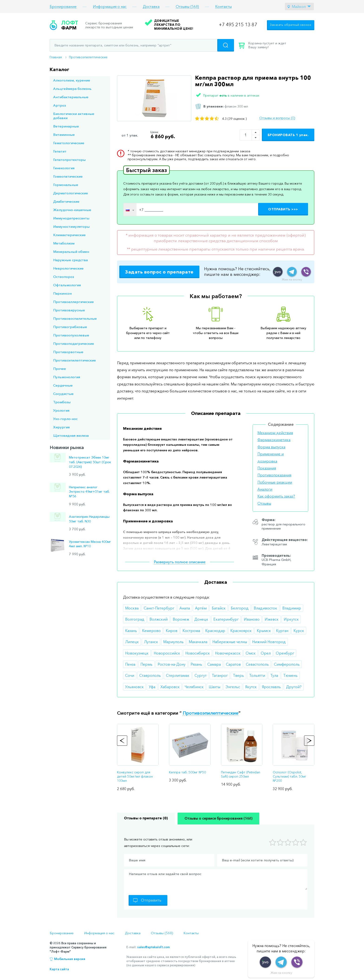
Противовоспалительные (75, 318)
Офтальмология (67, 285)
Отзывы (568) (187, 7)
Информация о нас (110, 7)
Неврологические (68, 268)
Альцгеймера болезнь (72, 89)
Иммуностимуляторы (71, 226)
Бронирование (63, 7)
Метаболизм (64, 243)
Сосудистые (63, 394)
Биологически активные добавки (74, 116)
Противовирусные (69, 310)
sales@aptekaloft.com (153, 947)
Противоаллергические (73, 302)
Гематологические (69, 143)
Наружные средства (70, 260)
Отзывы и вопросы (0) (277, 118)
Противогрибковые (70, 327)
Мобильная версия (70, 959)
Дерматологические (71, 193)
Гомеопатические (68, 176)
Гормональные (66, 185)
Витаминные (64, 135)
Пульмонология (67, 377)
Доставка (151, 7)
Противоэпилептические (88, 57)
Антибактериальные (71, 97)
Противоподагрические (74, 343)
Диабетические (66, 201)
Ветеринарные (66, 126)
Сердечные (63, 385)
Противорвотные (68, 352)
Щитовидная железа (71, 435)
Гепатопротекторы (69, 160)
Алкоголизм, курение (72, 80)
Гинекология (64, 168)
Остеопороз (64, 277)
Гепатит (60, 151)
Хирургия (61, 427)
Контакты (223, 7)
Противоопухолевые (71, 335)
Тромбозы (62, 402)
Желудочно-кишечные (72, 210)
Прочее (60, 369)
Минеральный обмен (71, 252)
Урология (61, 410)
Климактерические (69, 235)
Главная (56, 57)
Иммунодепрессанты (71, 218)
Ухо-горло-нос (65, 419)
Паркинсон (62, 293)
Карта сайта (59, 969)
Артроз (60, 105)
